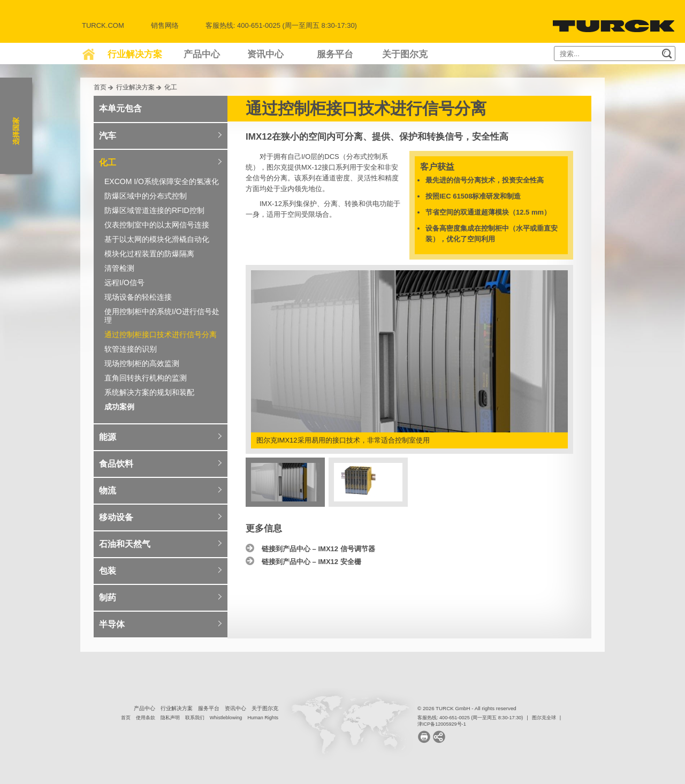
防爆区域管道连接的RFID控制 (154, 210)
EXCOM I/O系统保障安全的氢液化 (162, 181)
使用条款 (146, 718)
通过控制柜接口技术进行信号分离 (161, 334)
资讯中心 (265, 54)
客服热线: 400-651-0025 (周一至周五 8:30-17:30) (470, 718)
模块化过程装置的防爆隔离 (149, 254)
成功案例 (119, 407)
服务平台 (335, 54)
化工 (171, 87)
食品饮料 (116, 464)
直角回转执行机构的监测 (146, 378)
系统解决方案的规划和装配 (149, 392)
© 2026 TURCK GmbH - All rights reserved (467, 708)
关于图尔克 (405, 54)
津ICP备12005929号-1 (442, 724)
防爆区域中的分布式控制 (146, 196)
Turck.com (103, 25)
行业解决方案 (135, 54)
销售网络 (165, 25)
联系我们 (195, 718)
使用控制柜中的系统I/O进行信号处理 (162, 316)
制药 (108, 597)
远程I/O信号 (124, 283)
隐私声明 (170, 718)
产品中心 (202, 54)
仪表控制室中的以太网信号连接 (157, 225)
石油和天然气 (125, 544)
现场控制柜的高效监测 (142, 363)
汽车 (108, 136)
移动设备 (116, 517)
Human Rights (263, 718)
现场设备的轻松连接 (138, 297)
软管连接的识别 (131, 349)
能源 (108, 437)
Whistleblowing (226, 718)
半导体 (112, 624)
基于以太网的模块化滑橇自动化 (157, 239)
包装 (108, 571)
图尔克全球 (544, 718)
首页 (100, 87)
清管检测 (119, 268)
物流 (108, 490)
